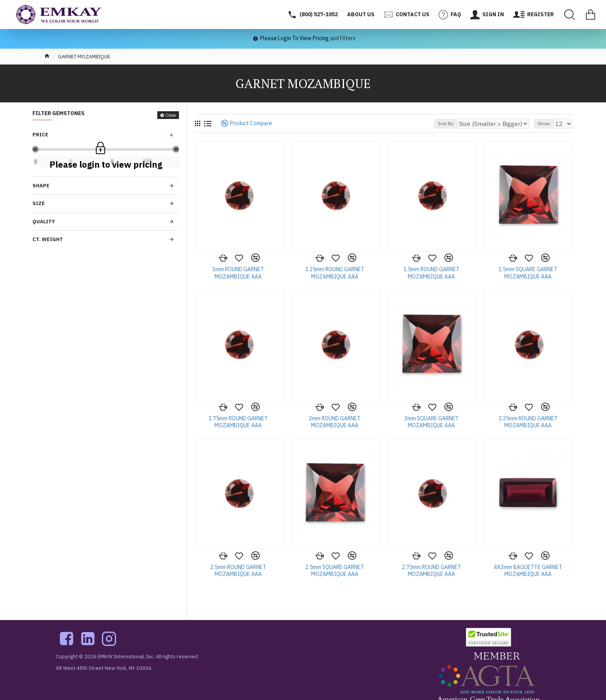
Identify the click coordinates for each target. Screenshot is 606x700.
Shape (41, 186)
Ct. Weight (48, 239)
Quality (44, 222)
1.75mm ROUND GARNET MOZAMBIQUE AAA (238, 422)
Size (39, 203)
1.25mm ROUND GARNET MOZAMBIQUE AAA (335, 273)
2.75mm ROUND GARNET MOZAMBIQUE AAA (432, 571)
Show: (546, 123)
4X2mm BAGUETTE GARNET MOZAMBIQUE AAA (528, 571)
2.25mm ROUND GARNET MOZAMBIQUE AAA (528, 422)
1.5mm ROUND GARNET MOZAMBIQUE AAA (432, 273)
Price (40, 135)
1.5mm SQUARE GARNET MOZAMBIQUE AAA (528, 273)
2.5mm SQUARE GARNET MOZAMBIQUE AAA (335, 571)
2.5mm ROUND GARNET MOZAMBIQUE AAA (238, 571)
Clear (171, 115)
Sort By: (464, 123)
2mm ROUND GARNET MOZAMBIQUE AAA (335, 422)
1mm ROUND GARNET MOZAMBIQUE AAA (238, 273)
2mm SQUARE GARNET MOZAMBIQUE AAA (432, 422)
